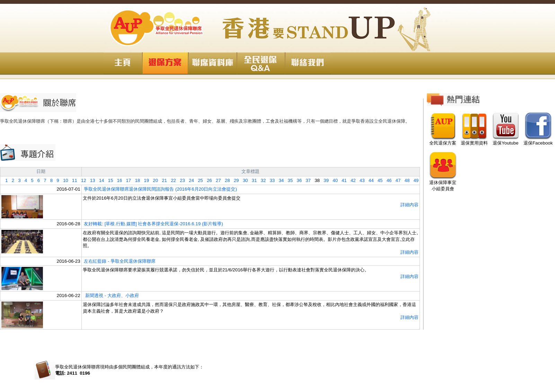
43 (360, 180)
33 (270, 180)
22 (171, 180)
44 (369, 180)
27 (217, 180)
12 (82, 180)
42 (351, 180)
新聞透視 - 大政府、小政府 (111, 295)
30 (244, 180)
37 (306, 180)
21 (162, 180)
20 (153, 180)
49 (414, 180)
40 (333, 180)
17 (126, 180)
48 (405, 180)
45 (378, 180)
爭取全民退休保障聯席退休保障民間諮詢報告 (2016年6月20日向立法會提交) (160, 189)
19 (144, 180)
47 (396, 180)
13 (91, 180)
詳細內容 (409, 205)
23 (180, 180)
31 (252, 180)
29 (235, 180)
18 (135, 180)
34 (279, 180)
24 (190, 180)
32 (261, 180)
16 (117, 180)
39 (324, 180)
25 (199, 180)
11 (73, 180)
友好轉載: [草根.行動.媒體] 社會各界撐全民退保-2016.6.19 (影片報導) (153, 224)
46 (387, 180)
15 (108, 180)
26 (208, 180)
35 (288, 180)
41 (342, 180)
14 (100, 180)
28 (226, 180)
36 (297, 180)
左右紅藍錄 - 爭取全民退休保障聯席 (120, 261)
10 (64, 180)
